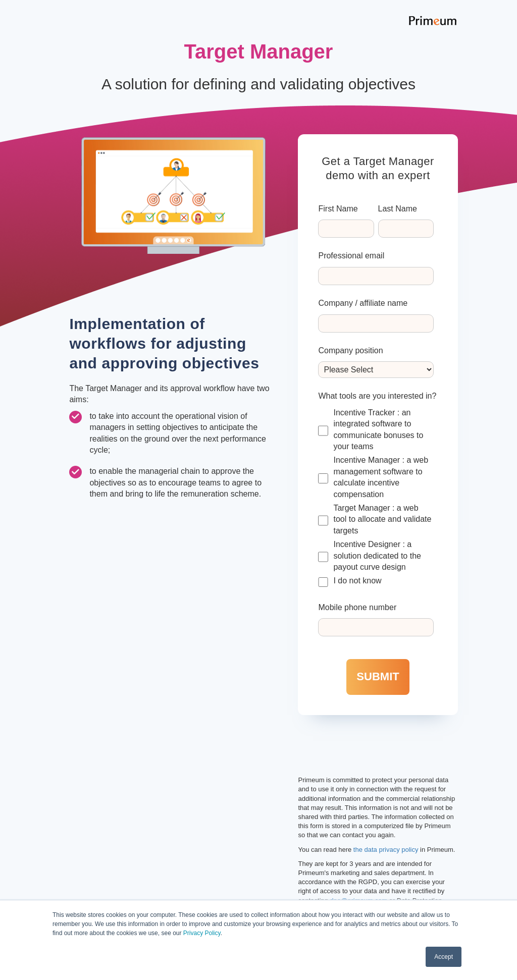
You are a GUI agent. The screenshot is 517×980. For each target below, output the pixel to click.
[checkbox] (376, 497)
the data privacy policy (386, 850)
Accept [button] (444, 957)
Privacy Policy (202, 933)
